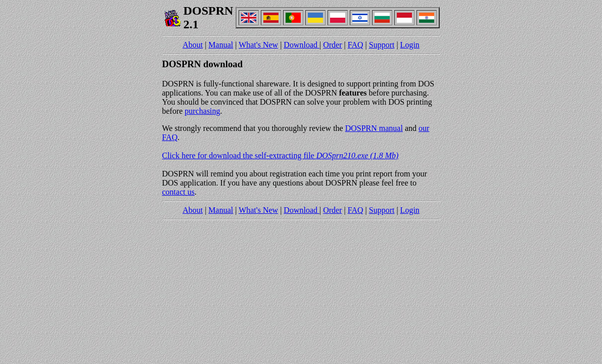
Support (382, 45)
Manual (221, 45)
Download (302, 45)
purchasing (202, 111)
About (193, 45)
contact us (178, 192)
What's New (258, 45)
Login (410, 45)
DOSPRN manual (374, 128)
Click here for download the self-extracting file (281, 155)
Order (332, 45)
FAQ (356, 45)
